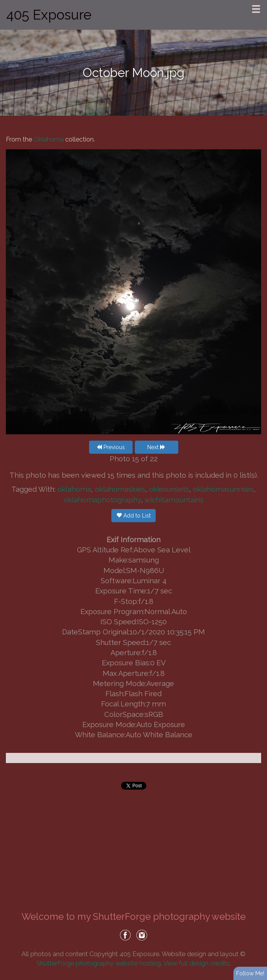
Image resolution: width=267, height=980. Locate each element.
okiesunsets (169, 489)
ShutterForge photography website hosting (99, 963)
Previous (111, 447)
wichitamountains (174, 500)
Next (156, 447)
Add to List (133, 516)
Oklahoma (49, 139)
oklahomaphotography (102, 500)
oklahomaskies (120, 489)
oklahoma (74, 489)
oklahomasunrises (223, 489)
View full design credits (196, 963)
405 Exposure (49, 15)
